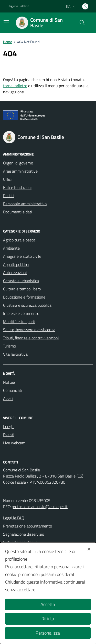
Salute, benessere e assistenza (29, 330)
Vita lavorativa (15, 354)
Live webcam (14, 443)
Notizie (9, 382)
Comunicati (13, 390)
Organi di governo (18, 163)
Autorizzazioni (15, 273)
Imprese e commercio (21, 313)
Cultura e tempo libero (22, 289)
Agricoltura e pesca (19, 240)
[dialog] (48, 593)
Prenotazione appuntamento (28, 526)
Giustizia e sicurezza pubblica (27, 305)
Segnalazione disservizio (24, 534)
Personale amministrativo (25, 204)
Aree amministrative (20, 171)
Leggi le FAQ (14, 518)
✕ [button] (89, 549)
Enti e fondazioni (17, 187)
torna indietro (15, 86)
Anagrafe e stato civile (22, 256)
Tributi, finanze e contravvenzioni (31, 338)
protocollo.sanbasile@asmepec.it (40, 507)
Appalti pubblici (16, 264)
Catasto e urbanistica (21, 281)
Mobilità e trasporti (19, 321)
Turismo (9, 346)
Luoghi (9, 427)
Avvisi (8, 398)
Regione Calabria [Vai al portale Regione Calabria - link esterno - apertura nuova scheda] (18, 6)
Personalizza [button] (48, 633)
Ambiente (11, 248)
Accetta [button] (48, 604)
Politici (9, 196)
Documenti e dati (18, 212)
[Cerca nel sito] (82, 23)
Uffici (7, 179)
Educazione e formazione (24, 297)
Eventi (9, 435)
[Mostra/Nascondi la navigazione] (6, 22)
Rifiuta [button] (48, 619)
